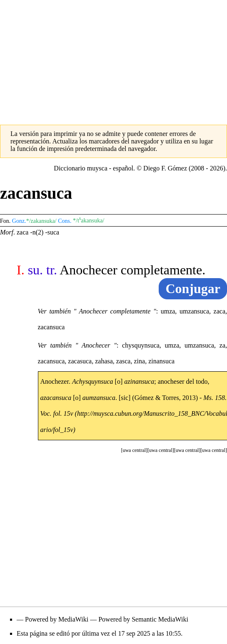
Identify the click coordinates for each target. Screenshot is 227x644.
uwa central (214, 450)
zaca (22, 232)
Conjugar (193, 289)
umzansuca (194, 311)
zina (139, 361)
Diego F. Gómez (165, 168)
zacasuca (80, 361)
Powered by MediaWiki (57, 619)
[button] (214, 450)
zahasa (104, 361)
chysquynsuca (141, 345)
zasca (123, 361)
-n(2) (37, 232)
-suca (52, 232)
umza (168, 311)
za (222, 345)
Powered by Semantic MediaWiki (143, 619)
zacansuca (51, 327)
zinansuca (161, 361)
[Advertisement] (113, 58)
